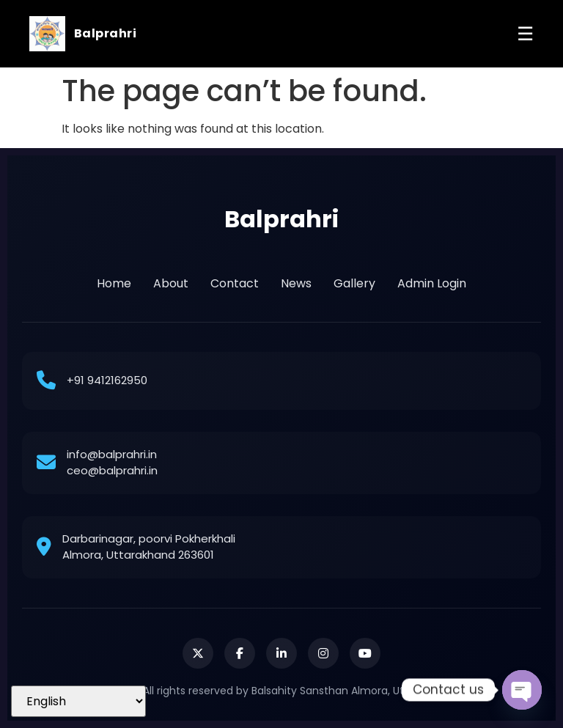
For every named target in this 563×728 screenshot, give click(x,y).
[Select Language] (78, 701)
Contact (235, 283)
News (296, 283)
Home (114, 283)
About (171, 283)
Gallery (354, 283)
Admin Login (432, 283)
